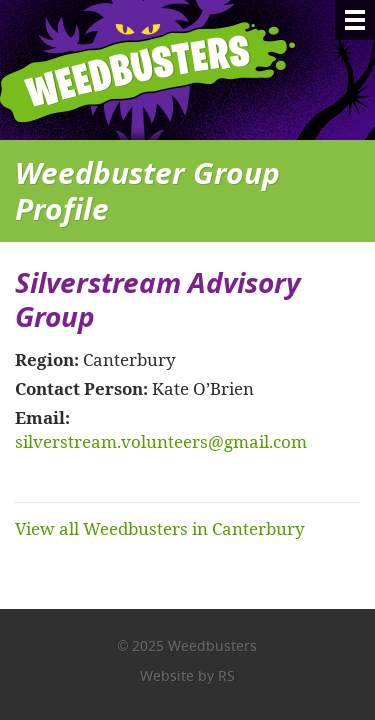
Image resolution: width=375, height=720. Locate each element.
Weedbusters (162, 70)
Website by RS (187, 675)
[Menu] (355, 20)
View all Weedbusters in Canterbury (160, 528)
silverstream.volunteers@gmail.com (161, 441)
